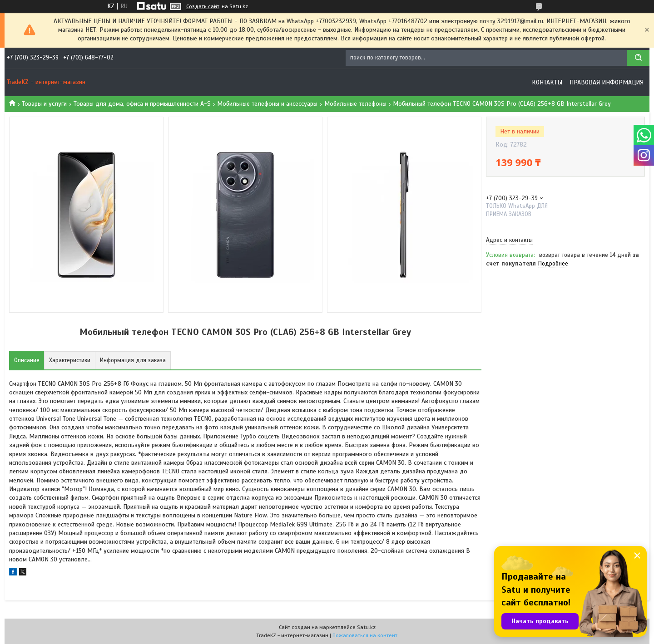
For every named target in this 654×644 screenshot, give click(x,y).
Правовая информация (607, 82)
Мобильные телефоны (355, 104)
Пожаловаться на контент (365, 635)
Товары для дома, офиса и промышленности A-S (142, 104)
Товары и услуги (44, 104)
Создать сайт (203, 6)
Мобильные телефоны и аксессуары (267, 104)
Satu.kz (366, 627)
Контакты (547, 82)
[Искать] (638, 58)
